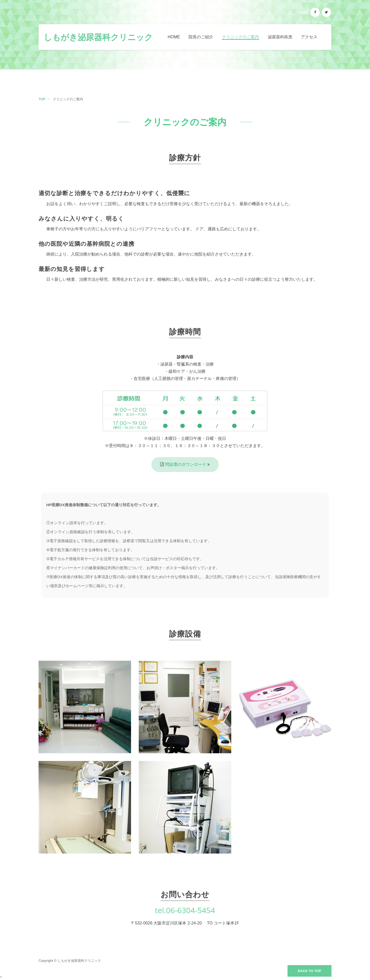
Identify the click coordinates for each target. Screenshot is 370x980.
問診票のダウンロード (186, 464)
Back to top (309, 971)
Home (174, 37)
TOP (42, 99)
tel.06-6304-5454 (185, 910)
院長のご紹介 (201, 37)
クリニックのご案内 (240, 37)
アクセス (309, 37)
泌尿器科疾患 (280, 37)
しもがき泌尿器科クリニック (98, 37)
